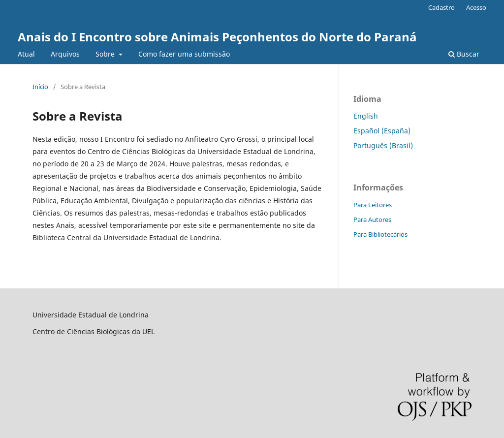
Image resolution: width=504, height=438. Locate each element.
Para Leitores (373, 205)
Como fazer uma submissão (184, 54)
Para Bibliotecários (380, 234)
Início (40, 87)
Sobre (106, 54)
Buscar (464, 54)
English (366, 116)
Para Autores (372, 219)
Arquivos (65, 54)
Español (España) (382, 131)
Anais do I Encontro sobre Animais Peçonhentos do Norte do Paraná (217, 37)
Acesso (476, 7)
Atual (26, 54)
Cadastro (441, 7)
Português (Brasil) (383, 145)
